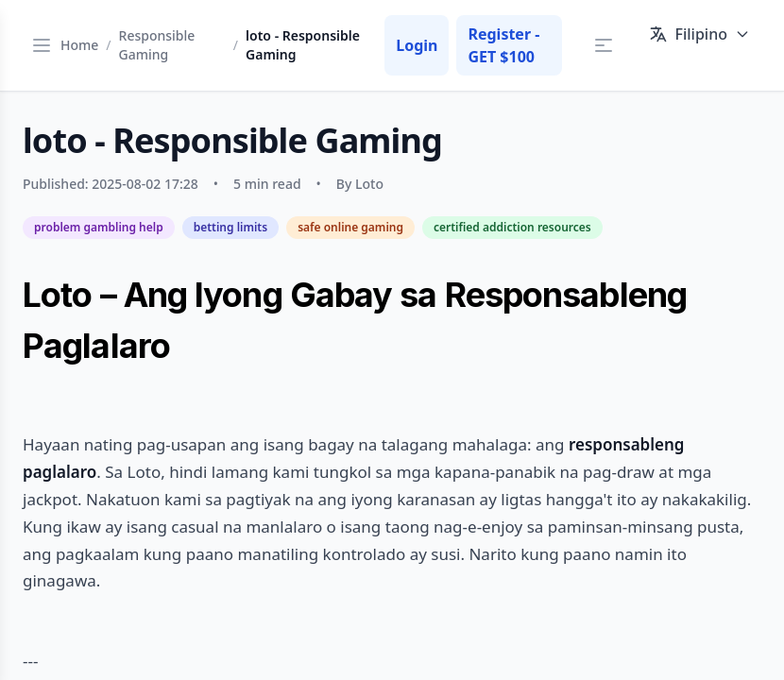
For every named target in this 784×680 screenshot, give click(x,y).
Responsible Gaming (157, 45)
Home (79, 45)
